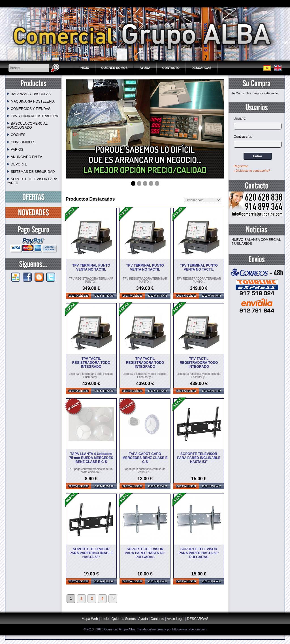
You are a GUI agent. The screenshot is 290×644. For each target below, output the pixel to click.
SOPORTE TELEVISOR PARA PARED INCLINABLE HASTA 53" (199, 458)
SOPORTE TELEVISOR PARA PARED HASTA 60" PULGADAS (145, 553)
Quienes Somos (114, 68)
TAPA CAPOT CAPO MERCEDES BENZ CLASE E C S (145, 458)
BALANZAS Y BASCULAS (29, 94)
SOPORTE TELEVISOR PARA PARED (32, 181)
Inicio (85, 68)
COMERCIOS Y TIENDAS (29, 109)
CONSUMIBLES (21, 142)
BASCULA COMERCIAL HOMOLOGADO (27, 126)
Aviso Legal (176, 619)
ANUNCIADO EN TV (24, 157)
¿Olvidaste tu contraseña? (252, 171)
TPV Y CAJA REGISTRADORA (32, 116)
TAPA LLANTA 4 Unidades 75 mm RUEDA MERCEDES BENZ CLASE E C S (91, 458)
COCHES (16, 135)
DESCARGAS (201, 68)
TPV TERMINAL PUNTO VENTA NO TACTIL (91, 267)
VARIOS (15, 150)
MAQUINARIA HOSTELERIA (31, 101)
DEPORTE (17, 164)
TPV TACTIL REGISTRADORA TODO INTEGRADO (91, 363)
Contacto (171, 68)
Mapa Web (90, 619)
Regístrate (241, 166)
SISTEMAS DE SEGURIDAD (31, 172)
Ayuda (145, 68)
